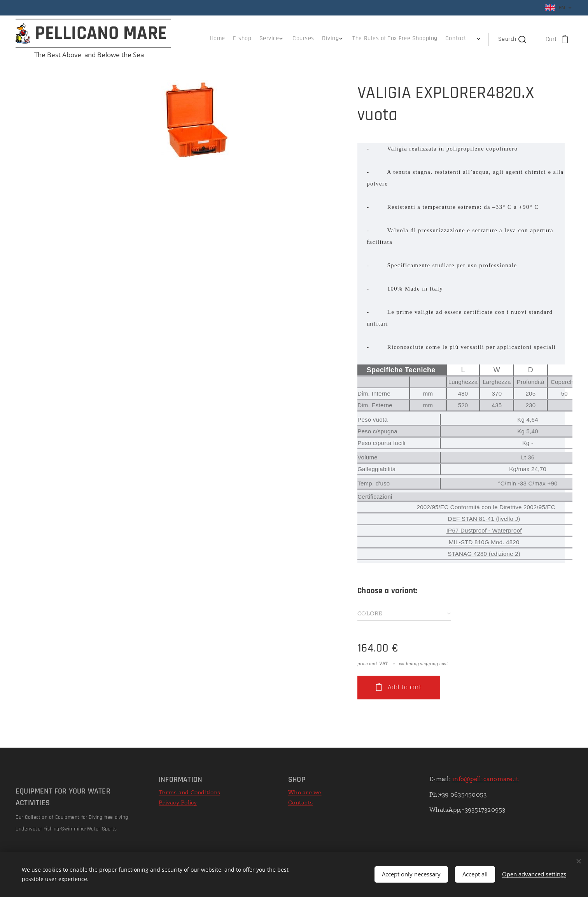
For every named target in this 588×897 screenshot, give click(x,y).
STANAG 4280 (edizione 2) (484, 554)
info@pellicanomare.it (485, 779)
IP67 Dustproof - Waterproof (484, 530)
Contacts (300, 802)
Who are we (305, 792)
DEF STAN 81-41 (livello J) (484, 519)
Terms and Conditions (189, 792)
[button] (512, 39)
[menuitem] (406, 39)
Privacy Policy (178, 802)
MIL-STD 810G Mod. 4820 (484, 542)
